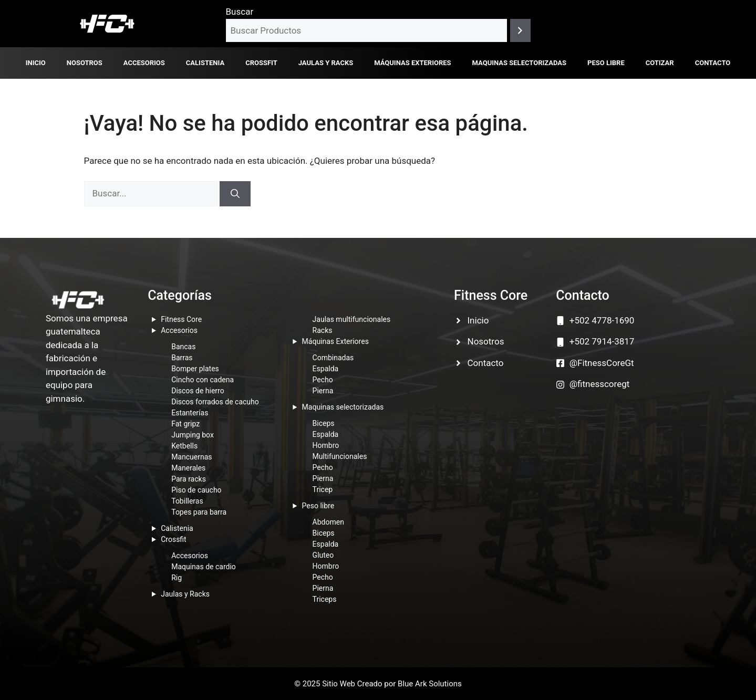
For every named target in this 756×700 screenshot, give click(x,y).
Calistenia (205, 63)
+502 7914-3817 (602, 341)
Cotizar (660, 63)
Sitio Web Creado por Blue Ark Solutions (392, 684)
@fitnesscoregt (600, 384)
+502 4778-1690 (602, 320)
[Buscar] (520, 31)
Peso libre (606, 63)
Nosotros (85, 63)
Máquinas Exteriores (412, 63)
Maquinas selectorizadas (519, 63)
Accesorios (144, 63)
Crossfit (261, 63)
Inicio (36, 63)
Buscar (240, 12)
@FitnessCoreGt (602, 363)
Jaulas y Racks (326, 63)
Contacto (713, 63)
